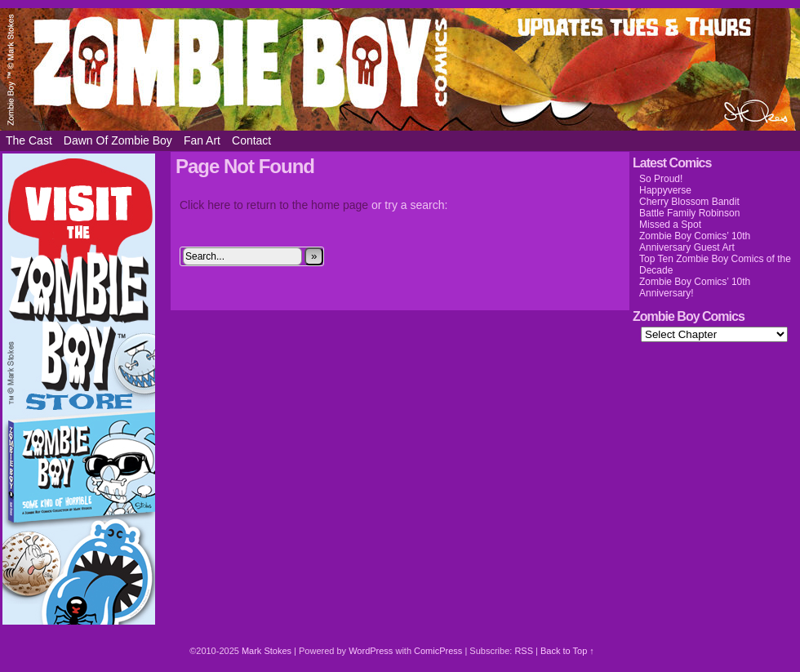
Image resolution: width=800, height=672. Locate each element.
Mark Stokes (268, 651)
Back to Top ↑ (567, 651)
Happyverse (665, 190)
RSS (524, 651)
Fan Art (202, 140)
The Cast (29, 140)
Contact (251, 140)
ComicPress (438, 651)
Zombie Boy (400, 69)
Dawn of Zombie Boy (118, 140)
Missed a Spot (670, 225)
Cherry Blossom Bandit (689, 202)
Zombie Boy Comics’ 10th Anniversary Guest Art (695, 242)
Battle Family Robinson (689, 213)
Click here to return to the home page (274, 205)
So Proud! (661, 179)
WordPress (371, 651)
